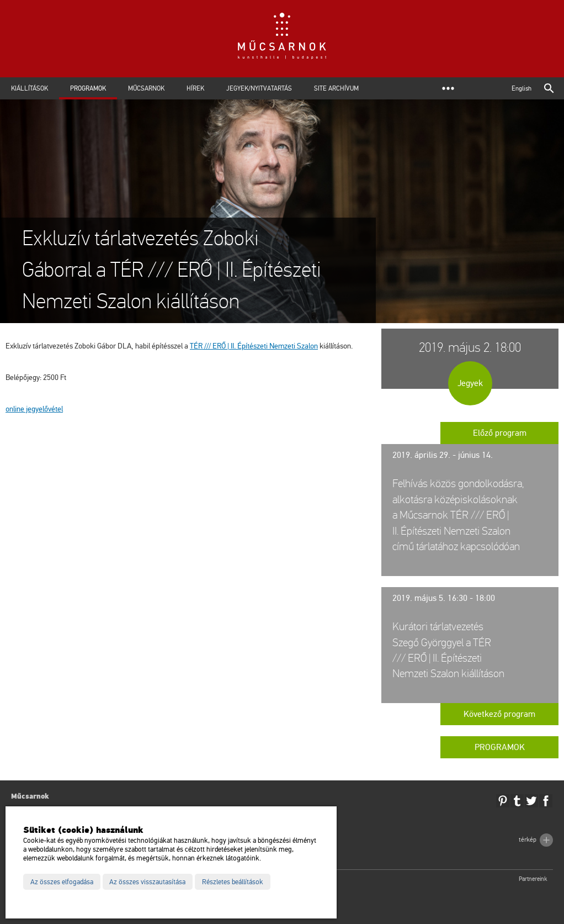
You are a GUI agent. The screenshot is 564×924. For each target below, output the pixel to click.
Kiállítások (30, 88)
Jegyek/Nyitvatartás (259, 88)
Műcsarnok (146, 88)
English (522, 88)
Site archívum (336, 88)
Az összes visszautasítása (147, 882)
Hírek (195, 88)
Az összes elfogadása (62, 882)
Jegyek (470, 383)
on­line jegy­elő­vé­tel (34, 409)
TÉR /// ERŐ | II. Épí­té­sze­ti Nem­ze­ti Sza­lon (254, 346)
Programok (88, 88)
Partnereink (533, 879)
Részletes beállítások (233, 882)
